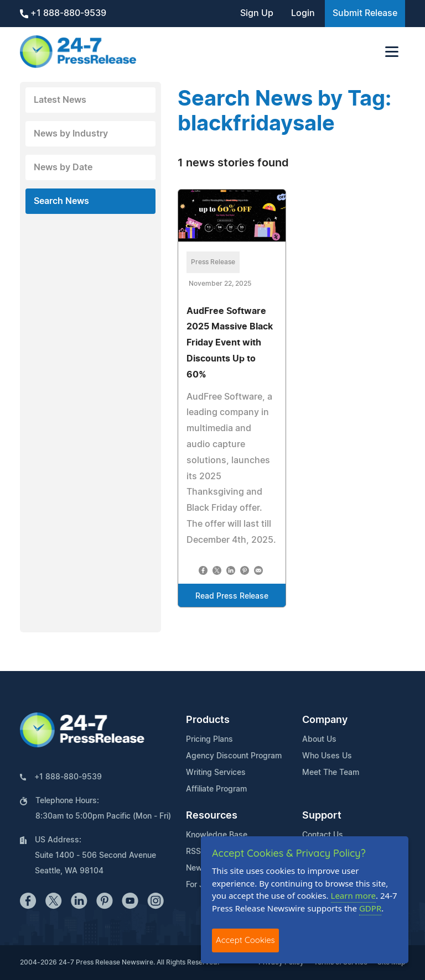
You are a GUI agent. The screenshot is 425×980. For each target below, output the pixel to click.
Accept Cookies (245, 940)
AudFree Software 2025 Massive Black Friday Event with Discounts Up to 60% (230, 343)
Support (322, 816)
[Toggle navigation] (392, 52)
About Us (319, 740)
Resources (212, 816)
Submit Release (365, 13)
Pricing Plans (209, 740)
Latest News (60, 100)
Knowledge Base (217, 835)
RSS (193, 852)
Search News (61, 201)
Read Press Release (232, 596)
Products (208, 720)
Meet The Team (331, 773)
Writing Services (216, 773)
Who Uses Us (327, 756)
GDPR (370, 908)
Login (303, 13)
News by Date (63, 167)
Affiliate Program (216, 789)
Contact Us (323, 835)
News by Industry (71, 134)
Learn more (354, 895)
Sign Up (257, 13)
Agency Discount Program (234, 756)
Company (325, 720)
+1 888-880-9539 (63, 14)
